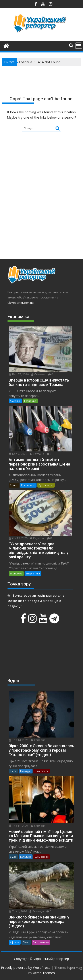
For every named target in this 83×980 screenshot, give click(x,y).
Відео (13, 771)
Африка (15, 942)
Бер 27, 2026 (19, 374)
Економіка (30, 401)
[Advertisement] (41, 207)
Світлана (38, 374)
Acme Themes (44, 973)
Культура (26, 771)
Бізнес (14, 485)
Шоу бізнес (42, 771)
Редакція (37, 538)
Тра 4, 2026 (18, 911)
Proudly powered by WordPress (26, 967)
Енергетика (28, 485)
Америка (15, 401)
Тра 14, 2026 (18, 740)
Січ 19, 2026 (18, 538)
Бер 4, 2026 (18, 454)
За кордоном (41, 942)
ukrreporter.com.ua (21, 303)
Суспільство (46, 485)
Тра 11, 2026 (18, 826)
